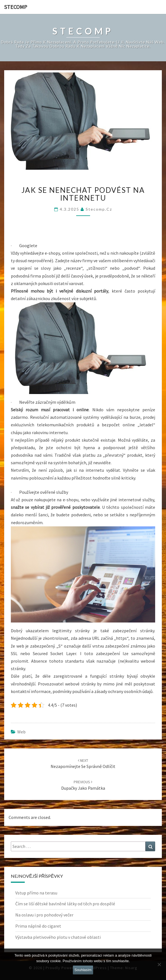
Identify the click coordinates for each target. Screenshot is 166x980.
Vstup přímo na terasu (36, 893)
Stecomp (16, 7)
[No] (159, 964)
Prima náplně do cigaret (38, 926)
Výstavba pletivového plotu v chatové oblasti (58, 937)
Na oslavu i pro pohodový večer (44, 915)
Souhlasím (83, 970)
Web (21, 732)
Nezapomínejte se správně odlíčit (83, 764)
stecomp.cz (99, 209)
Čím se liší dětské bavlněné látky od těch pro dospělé (65, 904)
